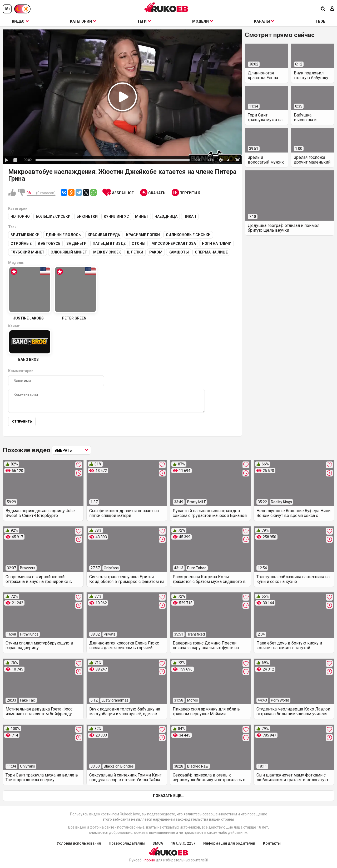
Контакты (272, 843)
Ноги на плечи (217, 243)
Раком (156, 252)
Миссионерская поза (174, 243)
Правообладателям (127, 843)
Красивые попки (143, 235)
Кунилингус (116, 216)
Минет (142, 216)
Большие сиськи (53, 216)
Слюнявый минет (69, 252)
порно (150, 860)
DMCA (158, 843)
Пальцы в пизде (109, 243)
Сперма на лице (211, 252)
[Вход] (332, 9)
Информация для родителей (229, 843)
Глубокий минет (28, 252)
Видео (20, 21)
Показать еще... (169, 796)
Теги (144, 21)
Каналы (264, 21)
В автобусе (49, 243)
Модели (203, 21)
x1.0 (211, 160)
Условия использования (79, 843)
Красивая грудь (104, 235)
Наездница (166, 216)
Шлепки (135, 252)
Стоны (138, 243)
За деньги (76, 243)
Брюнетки (87, 216)
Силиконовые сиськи (188, 235)
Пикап (190, 216)
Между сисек (107, 252)
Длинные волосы (64, 235)
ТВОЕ (320, 21)
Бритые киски (25, 235)
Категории (83, 21)
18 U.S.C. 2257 (183, 843)
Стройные (21, 243)
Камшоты (179, 252)
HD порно (20, 216)
